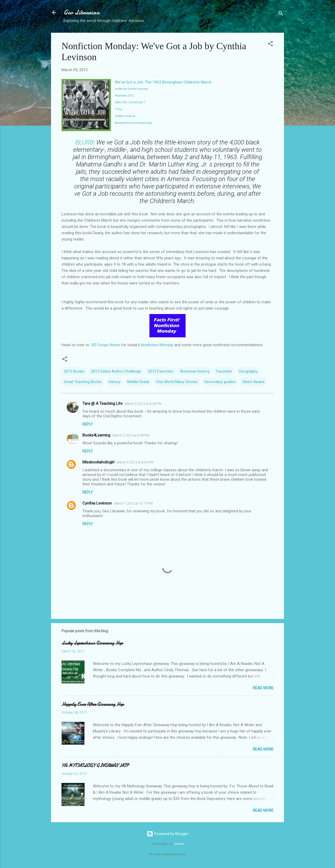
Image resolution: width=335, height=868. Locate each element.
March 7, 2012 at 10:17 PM (133, 503)
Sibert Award (253, 382)
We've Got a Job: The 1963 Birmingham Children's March (163, 82)
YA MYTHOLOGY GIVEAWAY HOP (95, 766)
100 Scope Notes (105, 345)
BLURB (84, 142)
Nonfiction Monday (157, 345)
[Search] (281, 14)
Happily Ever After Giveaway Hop (93, 704)
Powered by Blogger (168, 834)
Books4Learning (96, 435)
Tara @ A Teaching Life (102, 404)
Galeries (179, 844)
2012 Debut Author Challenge (116, 371)
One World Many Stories (177, 382)
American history (195, 371)
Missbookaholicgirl (98, 462)
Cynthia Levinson (97, 503)
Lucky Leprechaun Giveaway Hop (92, 643)
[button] (270, 45)
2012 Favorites (161, 371)
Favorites (224, 371)
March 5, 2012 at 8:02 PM (135, 462)
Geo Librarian (82, 12)
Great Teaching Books (83, 382)
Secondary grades (220, 382)
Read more (263, 688)
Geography (248, 371)
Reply (88, 424)
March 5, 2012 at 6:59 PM (131, 435)
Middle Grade (138, 382)
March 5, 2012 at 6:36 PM (143, 404)
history (115, 382)
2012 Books (74, 371)
